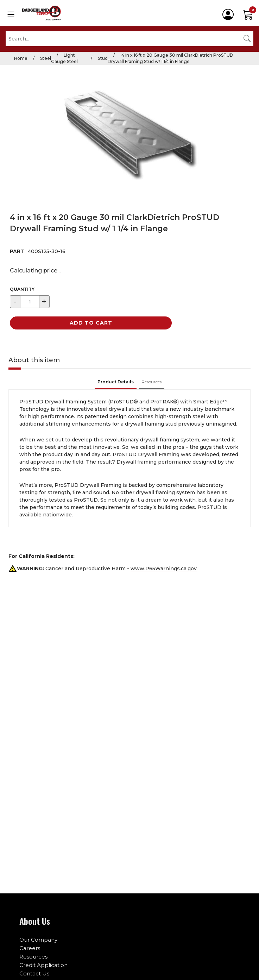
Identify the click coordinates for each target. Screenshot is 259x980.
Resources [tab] (151, 382)
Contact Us (34, 973)
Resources (33, 957)
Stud (103, 58)
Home (21, 58)
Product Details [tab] (116, 382)
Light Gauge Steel (64, 58)
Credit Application (43, 965)
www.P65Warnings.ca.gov (164, 568)
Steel (46, 58)
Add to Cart (91, 323)
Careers (30, 948)
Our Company (38, 940)
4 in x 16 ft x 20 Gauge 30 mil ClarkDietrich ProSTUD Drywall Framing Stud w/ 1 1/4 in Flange (170, 58)
